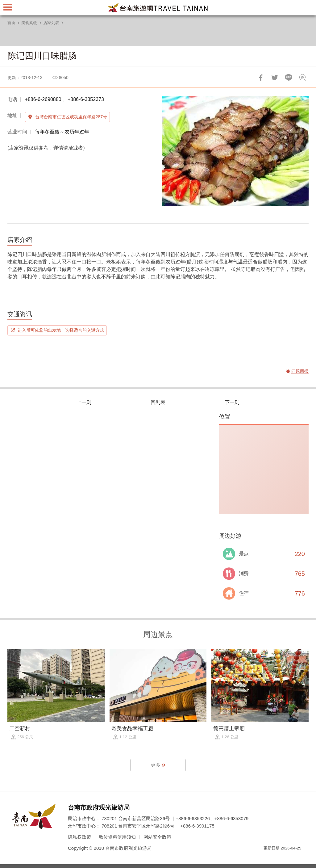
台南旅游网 (158, 8)
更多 (156, 765)
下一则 (232, 402)
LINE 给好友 (289, 78)
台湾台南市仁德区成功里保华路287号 (71, 117)
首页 (11, 23)
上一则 (84, 402)
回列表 (158, 402)
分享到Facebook (261, 78)
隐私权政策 (79, 837)
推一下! (275, 78)
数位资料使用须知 (117, 837)
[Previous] (172, 151)
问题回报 (302, 78)
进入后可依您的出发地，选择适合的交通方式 (61, 330)
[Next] (299, 151)
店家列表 (51, 23)
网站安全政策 (157, 837)
